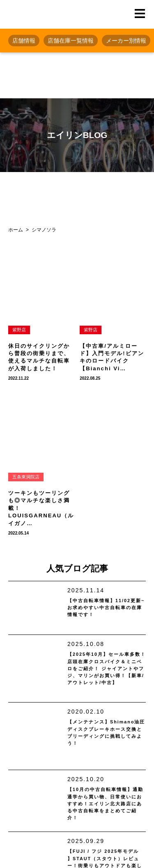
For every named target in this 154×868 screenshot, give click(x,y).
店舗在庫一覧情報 (71, 41)
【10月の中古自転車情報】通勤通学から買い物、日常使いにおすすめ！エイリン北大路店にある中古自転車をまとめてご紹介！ (105, 818)
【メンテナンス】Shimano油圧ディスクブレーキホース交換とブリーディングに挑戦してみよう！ (106, 746)
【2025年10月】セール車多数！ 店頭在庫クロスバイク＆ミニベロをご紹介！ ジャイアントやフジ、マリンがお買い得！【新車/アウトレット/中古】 (107, 677)
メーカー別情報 (126, 41)
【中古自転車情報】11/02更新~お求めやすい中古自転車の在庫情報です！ (106, 610)
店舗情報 (24, 41)
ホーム (16, 230)
